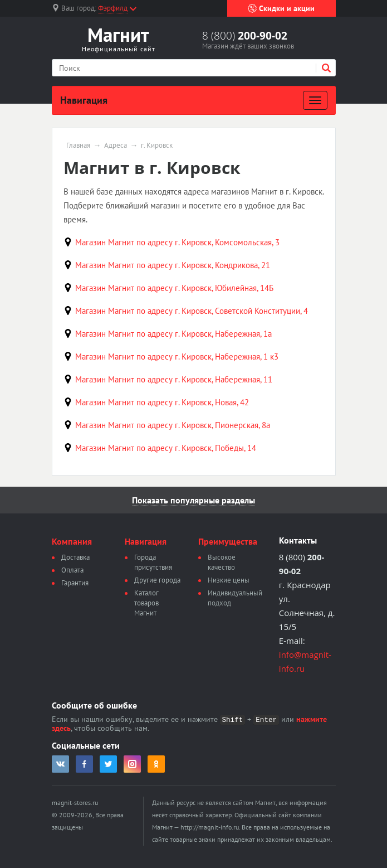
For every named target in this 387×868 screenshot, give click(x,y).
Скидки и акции (281, 8)
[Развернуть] (315, 100)
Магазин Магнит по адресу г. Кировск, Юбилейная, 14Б (174, 288)
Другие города (157, 580)
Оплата (72, 570)
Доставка (75, 557)
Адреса (116, 146)
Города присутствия (153, 562)
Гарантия (75, 583)
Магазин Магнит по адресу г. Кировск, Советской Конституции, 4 (192, 311)
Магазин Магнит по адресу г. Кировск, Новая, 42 (162, 402)
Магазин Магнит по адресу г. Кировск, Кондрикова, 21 (173, 265)
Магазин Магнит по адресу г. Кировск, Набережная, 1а (173, 334)
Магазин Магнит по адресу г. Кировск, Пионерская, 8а (173, 425)
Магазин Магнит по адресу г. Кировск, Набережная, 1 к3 (177, 357)
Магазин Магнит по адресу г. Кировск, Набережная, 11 (174, 379)
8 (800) (245, 36)
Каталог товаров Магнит (146, 603)
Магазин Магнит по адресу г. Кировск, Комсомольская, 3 (177, 242)
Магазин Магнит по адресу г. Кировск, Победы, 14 (166, 448)
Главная (78, 146)
